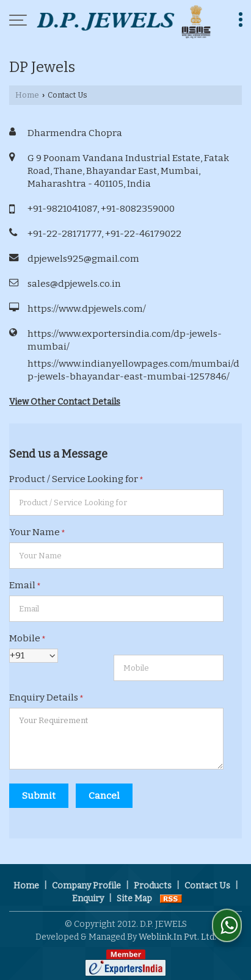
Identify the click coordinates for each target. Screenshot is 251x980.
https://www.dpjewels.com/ (87, 309)
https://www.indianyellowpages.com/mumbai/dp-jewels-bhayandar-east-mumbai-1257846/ (133, 370)
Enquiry (88, 899)
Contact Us (207, 886)
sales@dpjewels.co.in (74, 284)
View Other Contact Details (65, 402)
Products (153, 886)
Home (27, 95)
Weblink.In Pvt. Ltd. (177, 937)
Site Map (134, 899)
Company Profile (86, 886)
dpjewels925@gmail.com (83, 259)
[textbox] (116, 503)
